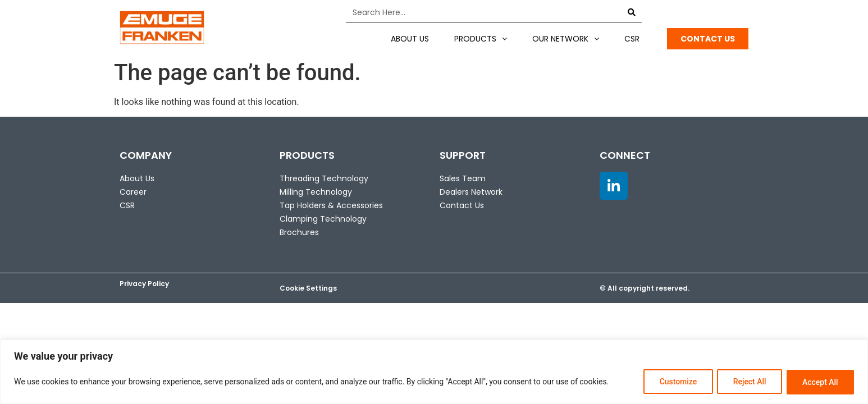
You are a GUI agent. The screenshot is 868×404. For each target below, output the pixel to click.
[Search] (632, 12)
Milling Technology (316, 192)
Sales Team (463, 178)
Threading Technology (324, 178)
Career (133, 192)
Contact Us (462, 205)
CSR (632, 39)
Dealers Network (471, 192)
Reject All (748, 382)
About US (410, 39)
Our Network (566, 39)
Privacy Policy (144, 284)
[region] (434, 372)
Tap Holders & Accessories (331, 205)
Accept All (820, 382)
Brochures (299, 232)
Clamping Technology (323, 219)
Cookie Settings (308, 288)
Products (481, 39)
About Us (137, 178)
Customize (676, 382)
